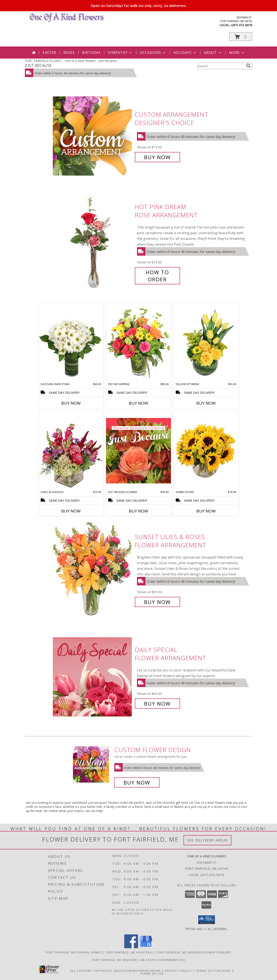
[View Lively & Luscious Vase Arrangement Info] (71, 451)
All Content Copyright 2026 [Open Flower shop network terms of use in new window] (96, 970)
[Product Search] (221, 66)
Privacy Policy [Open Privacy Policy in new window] (178, 970)
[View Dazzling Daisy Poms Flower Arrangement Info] (71, 343)
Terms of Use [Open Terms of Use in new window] (152, 973)
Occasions (153, 53)
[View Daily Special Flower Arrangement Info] (93, 677)
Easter (49, 53)
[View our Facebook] (131, 947)
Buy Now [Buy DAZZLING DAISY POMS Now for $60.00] (71, 403)
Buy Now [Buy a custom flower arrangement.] (137, 782)
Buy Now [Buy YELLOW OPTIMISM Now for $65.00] (206, 403)
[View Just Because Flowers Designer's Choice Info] (138, 451)
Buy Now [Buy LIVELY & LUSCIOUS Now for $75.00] (71, 511)
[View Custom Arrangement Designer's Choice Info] (93, 136)
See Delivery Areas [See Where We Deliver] (207, 840)
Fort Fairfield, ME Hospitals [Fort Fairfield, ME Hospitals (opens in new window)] (129, 952)
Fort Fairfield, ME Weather (114, 960)
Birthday (91, 53)
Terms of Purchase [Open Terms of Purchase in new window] (213, 970)
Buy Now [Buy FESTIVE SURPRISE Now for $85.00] (138, 403)
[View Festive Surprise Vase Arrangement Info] (138, 343)
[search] (248, 66)
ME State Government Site (163, 960)
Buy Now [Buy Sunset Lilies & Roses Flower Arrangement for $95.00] (157, 602)
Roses (69, 53)
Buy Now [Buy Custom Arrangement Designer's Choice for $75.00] (157, 157)
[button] (241, 37)
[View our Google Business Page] (146, 947)
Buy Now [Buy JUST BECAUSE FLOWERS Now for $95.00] (138, 511)
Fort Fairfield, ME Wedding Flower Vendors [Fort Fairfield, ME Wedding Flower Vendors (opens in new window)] (194, 952)
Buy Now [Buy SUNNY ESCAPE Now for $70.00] (206, 511)
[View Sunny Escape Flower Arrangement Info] (206, 451)
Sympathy (120, 53)
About (213, 53)
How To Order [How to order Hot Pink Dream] (157, 276)
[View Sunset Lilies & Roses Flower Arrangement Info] (93, 569)
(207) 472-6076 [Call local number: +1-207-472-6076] (241, 25)
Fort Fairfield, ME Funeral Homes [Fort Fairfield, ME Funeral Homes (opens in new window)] (74, 952)
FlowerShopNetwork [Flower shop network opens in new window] (142, 970)
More (237, 53)
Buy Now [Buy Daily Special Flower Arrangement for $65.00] (157, 704)
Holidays (185, 53)
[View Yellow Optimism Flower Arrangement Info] (206, 343)
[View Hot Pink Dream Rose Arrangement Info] (93, 243)
